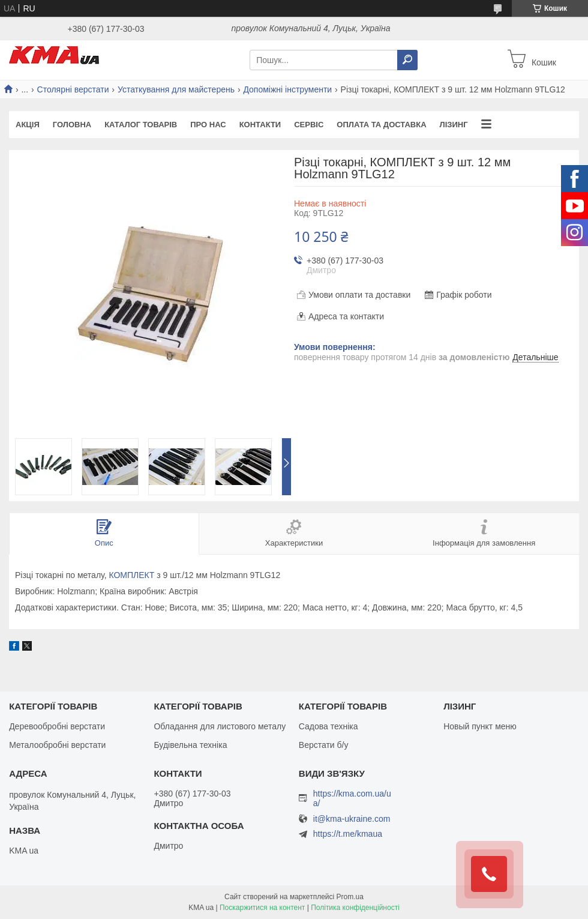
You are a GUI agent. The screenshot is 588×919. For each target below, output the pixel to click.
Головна (72, 125)
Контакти (260, 125)
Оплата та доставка (381, 125)
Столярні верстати (73, 89)
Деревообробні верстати (57, 726)
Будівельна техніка (190, 745)
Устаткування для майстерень (176, 89)
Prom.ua (350, 897)
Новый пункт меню (480, 726)
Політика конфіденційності (355, 908)
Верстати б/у (324, 745)
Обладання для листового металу (220, 726)
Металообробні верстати (57, 745)
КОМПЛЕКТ (131, 575)
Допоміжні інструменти (287, 89)
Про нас (208, 125)
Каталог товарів (141, 125)
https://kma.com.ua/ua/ (352, 798)
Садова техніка (328, 726)
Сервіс (309, 125)
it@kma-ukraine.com (352, 819)
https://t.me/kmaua (348, 834)
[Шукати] (407, 60)
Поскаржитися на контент (262, 908)
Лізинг (454, 125)
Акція (28, 125)
